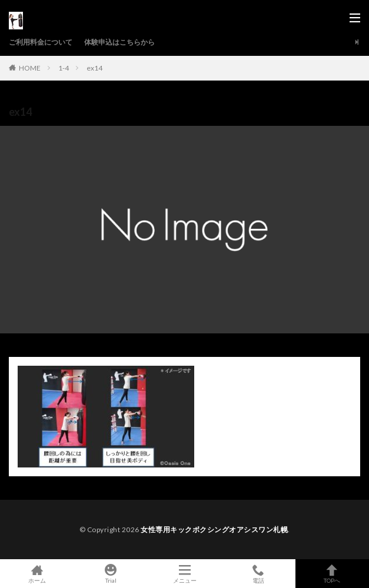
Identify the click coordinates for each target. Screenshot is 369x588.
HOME (30, 68)
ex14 (94, 68)
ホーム (37, 574)
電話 (258, 574)
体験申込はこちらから (119, 42)
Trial (110, 574)
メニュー (184, 574)
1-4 (64, 68)
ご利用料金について (41, 42)
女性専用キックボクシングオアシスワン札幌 (214, 529)
